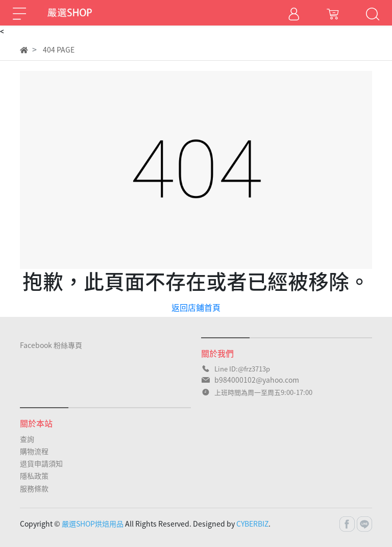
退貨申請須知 (41, 463)
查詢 (27, 439)
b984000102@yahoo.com (257, 380)
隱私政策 (34, 476)
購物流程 (34, 451)
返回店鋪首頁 (196, 307)
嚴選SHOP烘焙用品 (93, 524)
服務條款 (34, 488)
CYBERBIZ (252, 524)
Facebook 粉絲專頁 (51, 345)
